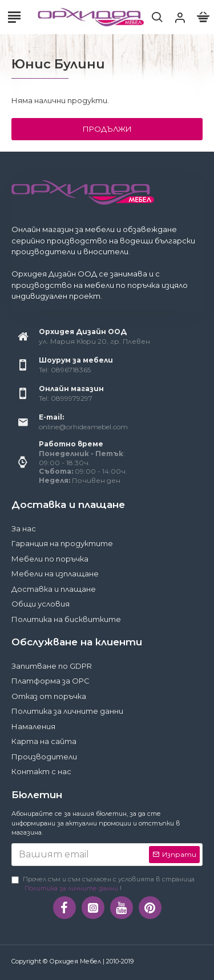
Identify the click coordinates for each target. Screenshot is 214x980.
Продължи (107, 129)
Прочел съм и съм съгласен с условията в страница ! (103, 884)
